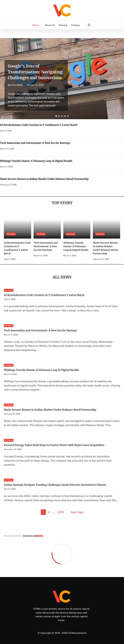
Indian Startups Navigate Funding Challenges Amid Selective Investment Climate (55, 485)
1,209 (60, 512)
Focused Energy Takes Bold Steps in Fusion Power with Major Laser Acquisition (54, 445)
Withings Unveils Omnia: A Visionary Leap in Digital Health (36, 161)
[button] (62, 79)
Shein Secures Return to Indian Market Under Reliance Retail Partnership (44, 179)
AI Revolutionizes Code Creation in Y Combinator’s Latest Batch (39, 125)
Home (35, 25)
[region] (62, 79)
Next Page (77, 512)
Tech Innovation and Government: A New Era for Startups (35, 143)
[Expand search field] (89, 25)
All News (11, 234)
